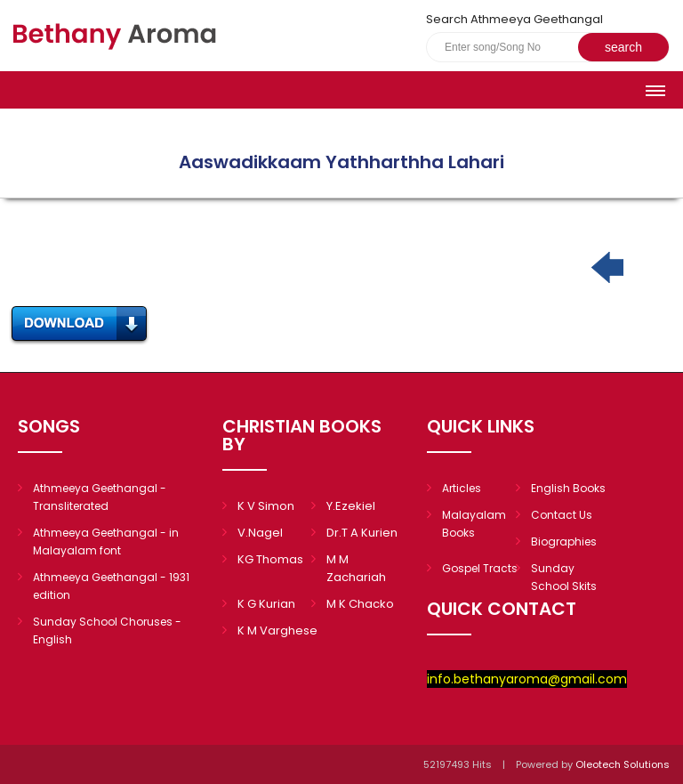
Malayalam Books (474, 524)
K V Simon (266, 506)
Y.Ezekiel (351, 506)
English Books (568, 488)
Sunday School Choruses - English (107, 630)
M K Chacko (360, 604)
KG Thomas (270, 559)
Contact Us (562, 515)
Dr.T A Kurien (362, 533)
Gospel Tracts (480, 568)
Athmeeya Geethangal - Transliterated (100, 497)
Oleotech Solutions (624, 764)
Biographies (564, 542)
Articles (462, 488)
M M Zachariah (356, 568)
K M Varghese (277, 630)
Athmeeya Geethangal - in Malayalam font (106, 542)
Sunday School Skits (564, 577)
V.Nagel (260, 533)
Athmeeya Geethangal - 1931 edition (111, 586)
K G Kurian (266, 604)
